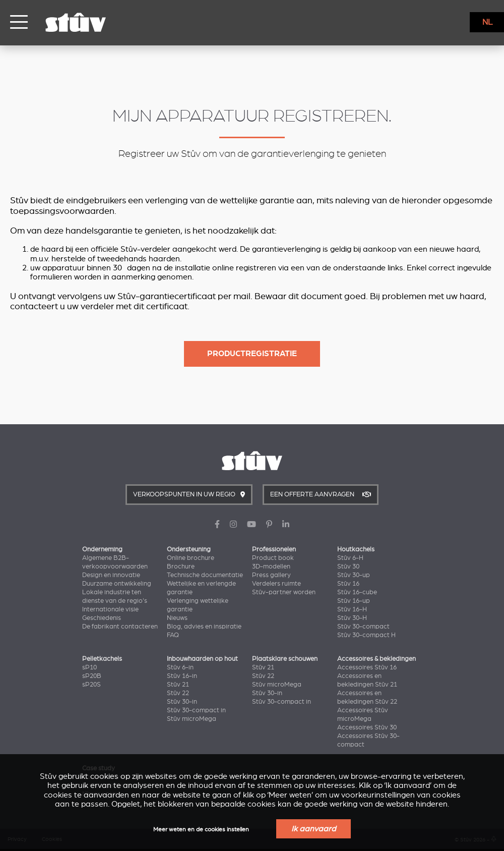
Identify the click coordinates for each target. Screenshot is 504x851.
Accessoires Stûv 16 (367, 667)
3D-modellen (271, 566)
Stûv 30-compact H (366, 635)
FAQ (173, 635)
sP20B (92, 676)
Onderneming (102, 549)
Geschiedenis (102, 618)
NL (488, 22)
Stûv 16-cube (357, 592)
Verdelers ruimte (276, 584)
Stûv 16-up (354, 601)
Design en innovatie (111, 575)
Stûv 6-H (350, 558)
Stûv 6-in (180, 667)
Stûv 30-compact (363, 627)
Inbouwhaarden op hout (202, 659)
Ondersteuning (189, 549)
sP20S (91, 685)
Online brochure (191, 558)
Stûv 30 (348, 566)
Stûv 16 (348, 584)
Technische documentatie (205, 575)
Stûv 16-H (352, 609)
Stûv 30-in (182, 702)
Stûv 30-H (352, 618)
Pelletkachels (102, 659)
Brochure (181, 566)
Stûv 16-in (182, 676)
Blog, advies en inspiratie (204, 627)
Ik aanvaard (313, 829)
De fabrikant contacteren (120, 627)
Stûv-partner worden (284, 592)
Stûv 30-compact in (196, 710)
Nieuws (177, 618)
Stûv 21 (178, 685)
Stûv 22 (178, 693)
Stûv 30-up (354, 575)
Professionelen (274, 549)
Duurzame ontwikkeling (117, 584)
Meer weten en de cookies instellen (201, 830)
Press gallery (271, 575)
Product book (273, 558)
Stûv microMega (192, 719)
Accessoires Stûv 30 (367, 727)
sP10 (89, 667)
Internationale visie (110, 609)
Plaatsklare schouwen (285, 659)
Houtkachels (356, 549)
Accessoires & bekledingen (376, 659)
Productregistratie (252, 354)
